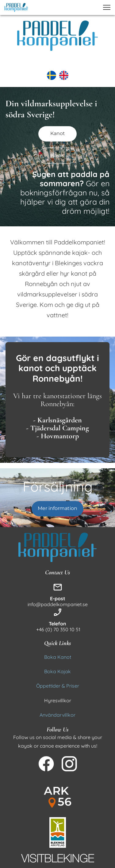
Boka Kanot (58, 657)
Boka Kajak (57, 671)
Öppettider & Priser (58, 686)
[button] (107, 7)
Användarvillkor (57, 715)
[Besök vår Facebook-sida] (46, 764)
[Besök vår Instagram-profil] (69, 764)
